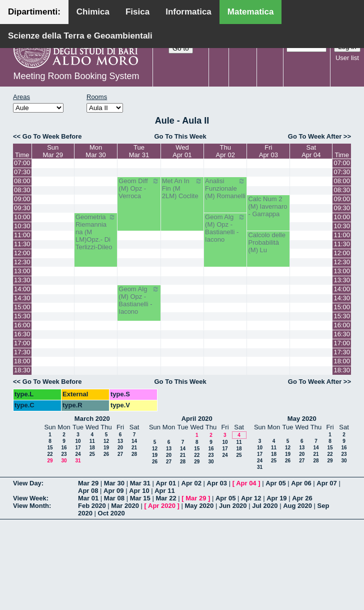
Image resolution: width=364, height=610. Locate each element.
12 (106, 441)
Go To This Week (180, 136)
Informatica (188, 12)
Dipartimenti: (34, 12)
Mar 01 (88, 498)
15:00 (22, 307)
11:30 (22, 244)
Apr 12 (251, 498)
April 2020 (197, 419)
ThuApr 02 (225, 151)
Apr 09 (113, 491)
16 (64, 448)
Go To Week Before (52, 136)
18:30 (22, 370)
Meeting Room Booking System (76, 76)
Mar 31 (140, 483)
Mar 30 (114, 483)
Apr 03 (217, 483)
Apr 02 (191, 483)
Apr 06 (301, 483)
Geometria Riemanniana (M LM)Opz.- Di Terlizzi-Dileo (96, 232)
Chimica (93, 12)
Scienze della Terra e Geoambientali (80, 36)
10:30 (22, 226)
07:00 (22, 163)
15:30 (22, 316)
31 (78, 461)
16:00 (22, 325)
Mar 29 (88, 483)
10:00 (22, 217)
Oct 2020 (111, 513)
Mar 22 (166, 498)
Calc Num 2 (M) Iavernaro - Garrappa (267, 206)
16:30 (22, 334)
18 (92, 448)
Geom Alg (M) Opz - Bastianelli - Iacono (225, 228)
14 (134, 441)
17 (78, 448)
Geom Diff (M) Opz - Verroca (139, 188)
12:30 (22, 262)
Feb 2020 (92, 506)
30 (64, 461)
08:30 (22, 190)
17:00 (22, 343)
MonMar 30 (95, 151)
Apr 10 (139, 491)
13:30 (22, 280)
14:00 (22, 289)
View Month (31, 506)
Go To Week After (315, 136)
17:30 (22, 352)
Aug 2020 (297, 506)
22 (50, 454)
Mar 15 (140, 498)
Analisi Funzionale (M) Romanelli (225, 188)
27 (120, 454)
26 (106, 454)
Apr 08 (88, 491)
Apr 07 (326, 483)
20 (120, 448)
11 (92, 441)
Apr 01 (165, 483)
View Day (27, 483)
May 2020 (302, 419)
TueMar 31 (139, 151)
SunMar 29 (52, 151)
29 (50, 461)
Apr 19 (276, 498)
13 (120, 441)
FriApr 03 (268, 151)
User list (347, 58)
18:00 (22, 361)
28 (134, 454)
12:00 (22, 253)
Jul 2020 (265, 506)
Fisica (137, 12)
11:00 (22, 235)
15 (50, 448)
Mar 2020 (125, 506)
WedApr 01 (182, 151)
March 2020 (92, 419)
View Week (30, 498)
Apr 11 (164, 491)
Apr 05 (275, 483)
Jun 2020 (233, 506)
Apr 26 (302, 498)
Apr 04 (246, 483)
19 (106, 448)
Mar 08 (114, 498)
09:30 (22, 208)
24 (78, 454)
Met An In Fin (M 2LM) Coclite (182, 188)
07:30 (22, 172)
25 (92, 454)
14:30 (22, 298)
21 (134, 448)
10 (78, 441)
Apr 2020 (162, 506)
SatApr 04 (311, 151)
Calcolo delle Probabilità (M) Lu (266, 242)
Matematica (251, 12)
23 (64, 454)
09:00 (22, 199)
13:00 (22, 271)
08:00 (22, 181)
